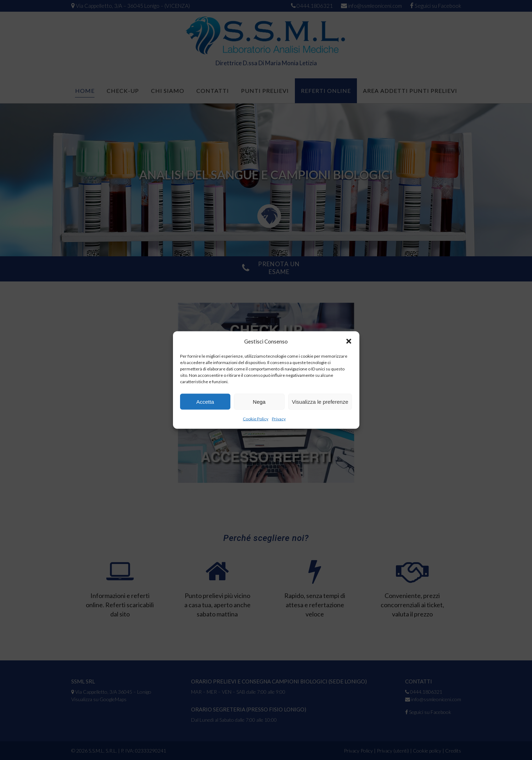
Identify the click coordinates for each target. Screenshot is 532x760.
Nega (259, 401)
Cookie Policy (256, 419)
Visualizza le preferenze (320, 401)
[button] (349, 341)
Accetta (205, 401)
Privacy (279, 419)
